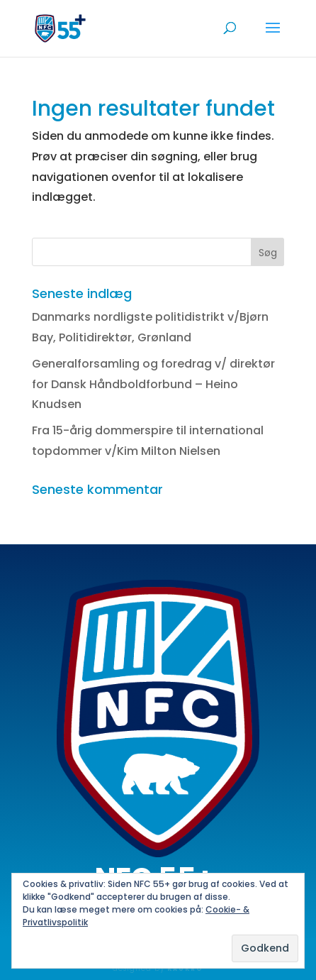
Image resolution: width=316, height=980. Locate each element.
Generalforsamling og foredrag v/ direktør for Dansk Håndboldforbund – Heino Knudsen (153, 384)
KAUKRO (185, 969)
